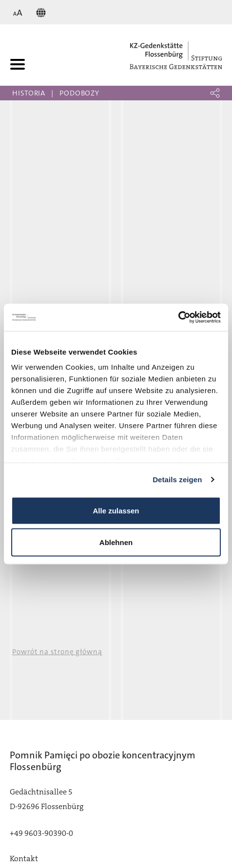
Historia (29, 93)
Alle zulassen (116, 510)
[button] (215, 93)
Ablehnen (116, 542)
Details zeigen (177, 480)
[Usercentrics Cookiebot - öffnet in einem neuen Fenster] (178, 318)
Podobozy (79, 93)
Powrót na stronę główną (57, 652)
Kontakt (24, 859)
